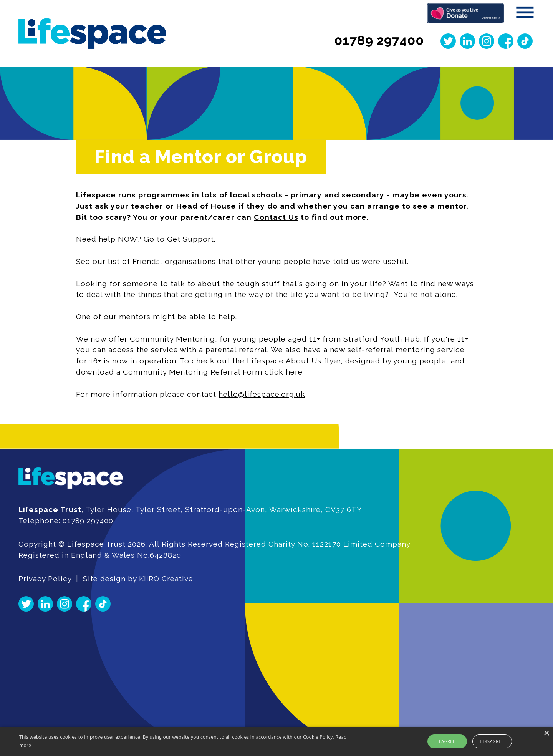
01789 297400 (379, 40)
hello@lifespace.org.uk (262, 394)
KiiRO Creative (166, 579)
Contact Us (276, 217)
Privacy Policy (45, 579)
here (294, 372)
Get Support (190, 239)
